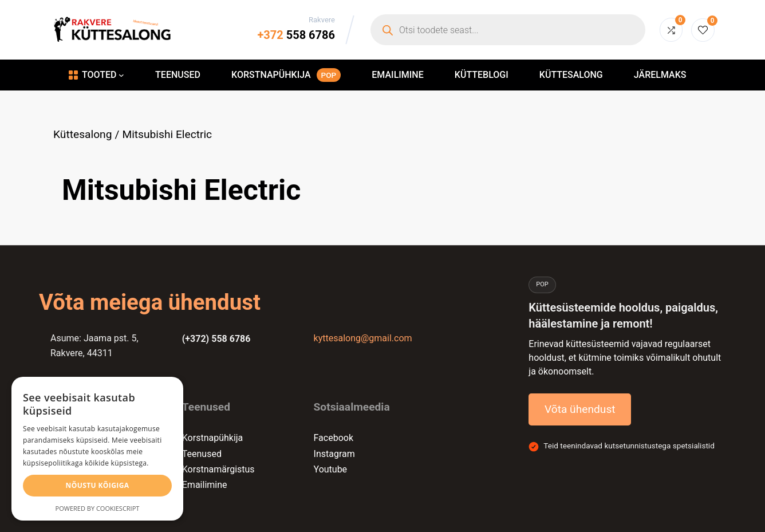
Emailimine (205, 485)
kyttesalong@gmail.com (363, 338)
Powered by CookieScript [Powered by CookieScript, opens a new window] (98, 508)
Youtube (331, 469)
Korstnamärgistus (218, 469)
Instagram (334, 454)
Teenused (202, 454)
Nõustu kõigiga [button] (98, 485)
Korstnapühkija (213, 438)
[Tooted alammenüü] (121, 75)
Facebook (334, 438)
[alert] (97, 449)
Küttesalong (82, 134)
